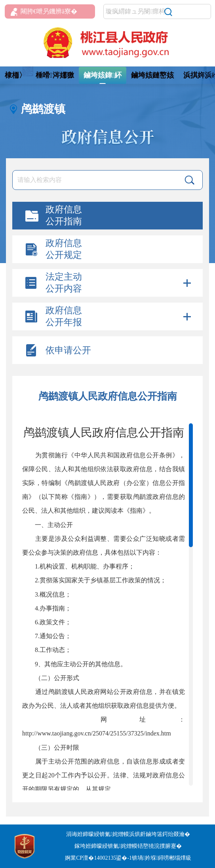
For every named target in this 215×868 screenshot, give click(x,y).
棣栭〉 (15, 75)
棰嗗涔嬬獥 (55, 75)
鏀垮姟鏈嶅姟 (152, 75)
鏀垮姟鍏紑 (103, 75)
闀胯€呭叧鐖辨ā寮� (44, 12)
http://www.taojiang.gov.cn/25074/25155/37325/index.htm (97, 733)
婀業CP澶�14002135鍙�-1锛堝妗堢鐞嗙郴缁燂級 (128, 858)
